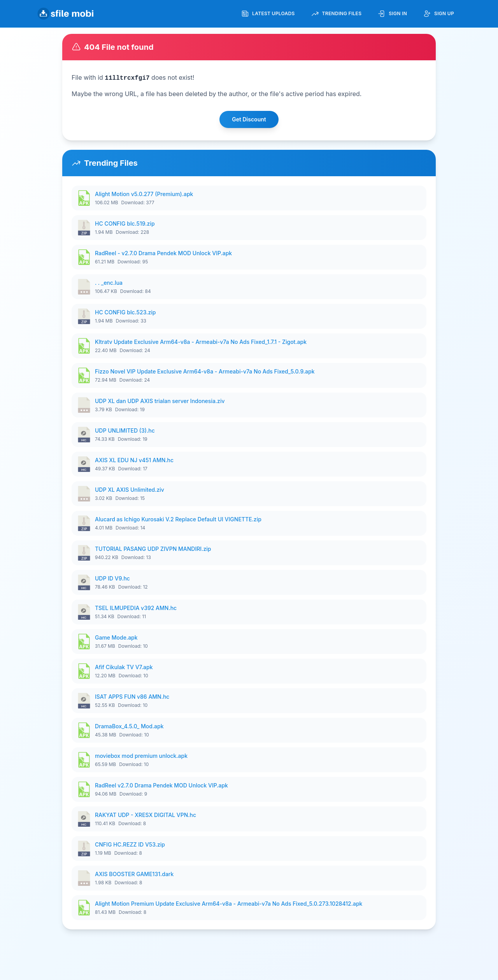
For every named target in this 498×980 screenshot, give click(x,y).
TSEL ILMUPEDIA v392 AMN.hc (136, 608)
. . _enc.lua (109, 283)
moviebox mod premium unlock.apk (141, 756)
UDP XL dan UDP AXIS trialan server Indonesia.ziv (160, 401)
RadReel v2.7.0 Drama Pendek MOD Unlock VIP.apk (161, 785)
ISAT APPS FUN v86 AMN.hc (132, 697)
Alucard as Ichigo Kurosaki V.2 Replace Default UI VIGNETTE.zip (178, 519)
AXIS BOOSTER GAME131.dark (134, 874)
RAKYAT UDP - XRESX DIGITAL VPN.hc (146, 815)
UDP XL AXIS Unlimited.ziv (130, 490)
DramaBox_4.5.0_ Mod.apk (129, 726)
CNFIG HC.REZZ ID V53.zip (130, 844)
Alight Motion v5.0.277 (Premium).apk (144, 194)
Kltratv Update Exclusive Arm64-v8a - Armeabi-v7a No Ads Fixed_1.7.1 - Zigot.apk (201, 342)
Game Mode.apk (116, 637)
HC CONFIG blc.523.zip (125, 312)
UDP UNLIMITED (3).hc (125, 430)
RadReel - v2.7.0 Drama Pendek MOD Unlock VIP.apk (163, 253)
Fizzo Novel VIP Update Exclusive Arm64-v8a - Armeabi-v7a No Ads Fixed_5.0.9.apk (205, 371)
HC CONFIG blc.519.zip (125, 224)
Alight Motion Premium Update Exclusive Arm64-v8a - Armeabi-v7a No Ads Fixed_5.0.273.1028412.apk (229, 904)
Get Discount (249, 119)
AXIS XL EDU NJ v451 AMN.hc (134, 460)
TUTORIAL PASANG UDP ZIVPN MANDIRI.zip (153, 549)
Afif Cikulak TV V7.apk (124, 667)
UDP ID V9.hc (112, 578)
